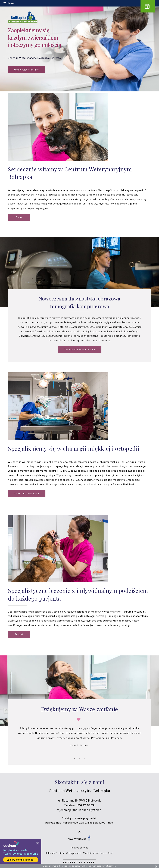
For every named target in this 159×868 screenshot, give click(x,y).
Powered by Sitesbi (79, 862)
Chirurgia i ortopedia (27, 493)
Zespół (19, 634)
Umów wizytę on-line (26, 70)
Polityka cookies (80, 848)
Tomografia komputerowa (80, 349)
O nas (19, 217)
